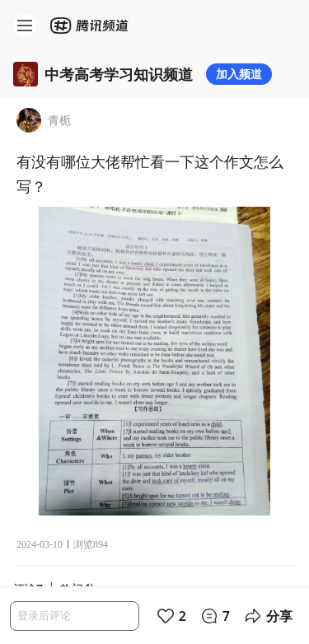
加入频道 (239, 74)
